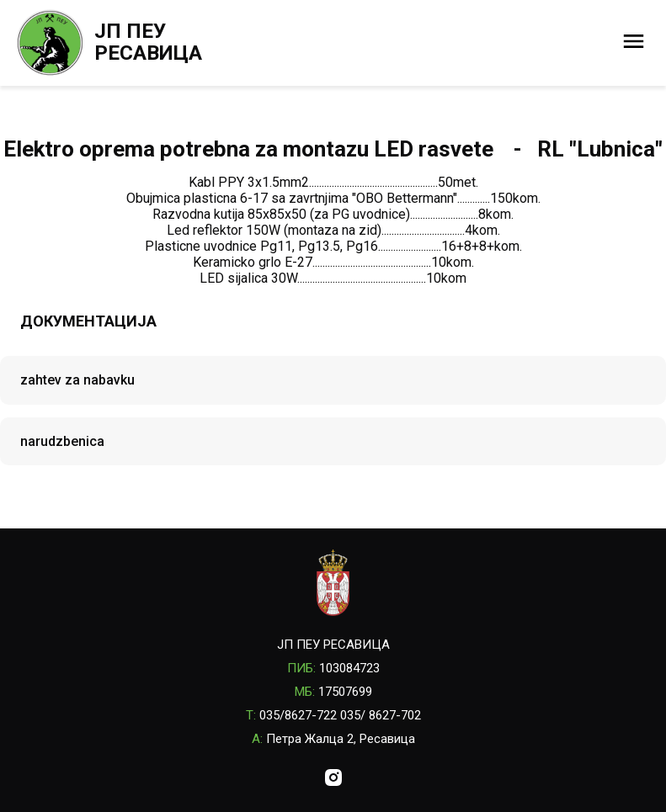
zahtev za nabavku (77, 380)
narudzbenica (62, 441)
